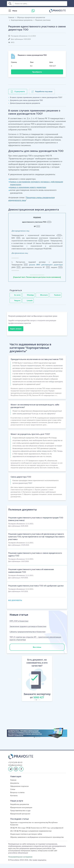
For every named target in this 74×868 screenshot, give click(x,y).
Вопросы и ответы (17, 797)
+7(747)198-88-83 (15, 767)
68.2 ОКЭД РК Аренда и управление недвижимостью (31, 835)
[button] (19, 683)
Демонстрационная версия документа (25, 103)
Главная (11, 17)
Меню (15, 11)
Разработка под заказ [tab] (44, 91)
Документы (15, 787)
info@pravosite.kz (15, 769)
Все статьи (37, 651)
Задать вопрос (16, 329)
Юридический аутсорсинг (20, 818)
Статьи (13, 794)
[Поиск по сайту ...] (40, 4)
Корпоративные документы (22, 20)
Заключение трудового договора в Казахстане (28, 631)
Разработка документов (20, 809)
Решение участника (43, 20)
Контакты (14, 800)
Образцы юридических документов (31, 17)
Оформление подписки (19, 790)
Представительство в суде (20, 815)
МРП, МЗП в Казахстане (19, 625)
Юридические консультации (21, 812)
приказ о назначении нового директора (28, 187)
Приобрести (37, 72)
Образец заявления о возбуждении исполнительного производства (37, 841)
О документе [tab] (20, 91)
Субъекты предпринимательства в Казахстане (28, 636)
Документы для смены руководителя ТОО (26, 100)
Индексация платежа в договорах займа (26, 838)
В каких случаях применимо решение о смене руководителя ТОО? (36, 97)
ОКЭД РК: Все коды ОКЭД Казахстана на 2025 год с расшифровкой (37, 832)
